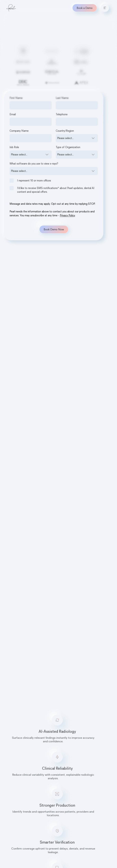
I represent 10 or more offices (30, 181)
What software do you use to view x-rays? (34, 163)
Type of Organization (68, 147)
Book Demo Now (54, 229)
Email (13, 114)
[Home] (11, 8)
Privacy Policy (67, 215)
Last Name (62, 98)
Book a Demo (85, 8)
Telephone (62, 114)
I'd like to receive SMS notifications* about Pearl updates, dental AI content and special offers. (52, 190)
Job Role (14, 147)
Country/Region (65, 131)
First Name (16, 98)
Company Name (19, 131)
